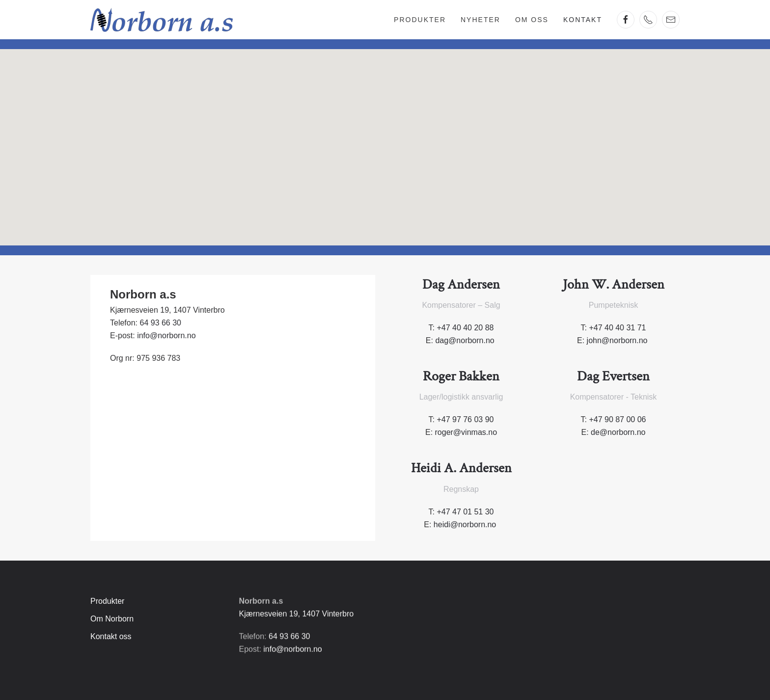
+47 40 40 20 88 (465, 328)
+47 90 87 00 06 (617, 419)
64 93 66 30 (160, 323)
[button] (385, 138)
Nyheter (481, 20)
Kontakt (583, 20)
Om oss (532, 20)
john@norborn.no (617, 340)
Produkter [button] (420, 20)
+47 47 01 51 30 (465, 512)
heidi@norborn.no (465, 525)
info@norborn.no (166, 336)
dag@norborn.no (465, 340)
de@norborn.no (618, 432)
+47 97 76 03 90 (465, 419)
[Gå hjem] (162, 20)
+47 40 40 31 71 (617, 328)
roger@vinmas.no (466, 432)
